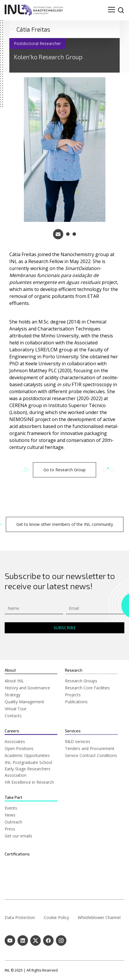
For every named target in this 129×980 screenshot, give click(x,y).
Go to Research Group (64, 470)
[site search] (121, 10)
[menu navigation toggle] (112, 10)
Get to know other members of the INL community (65, 524)
